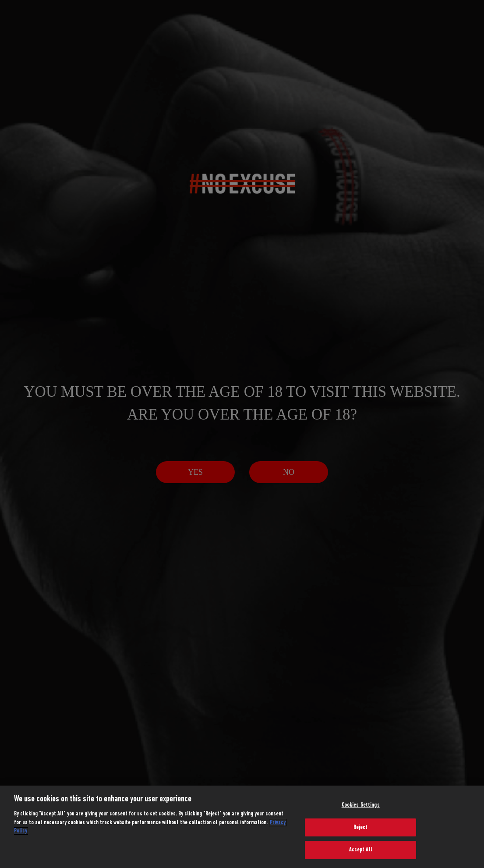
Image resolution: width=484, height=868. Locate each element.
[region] (242, 827)
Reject (361, 827)
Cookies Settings (361, 805)
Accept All (361, 850)
